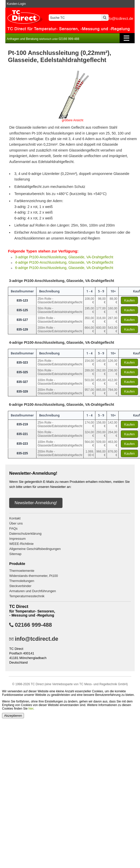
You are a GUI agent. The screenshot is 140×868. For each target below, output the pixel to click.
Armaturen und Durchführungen (33, 591)
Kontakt (15, 518)
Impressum (17, 539)
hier (31, 709)
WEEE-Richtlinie (21, 544)
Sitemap (15, 554)
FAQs (13, 528)
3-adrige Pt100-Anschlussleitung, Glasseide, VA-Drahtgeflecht (65, 257)
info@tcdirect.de (36, 639)
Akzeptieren (13, 716)
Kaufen (129, 300)
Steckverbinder (20, 586)
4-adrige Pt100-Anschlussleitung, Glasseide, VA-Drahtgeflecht (65, 262)
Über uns (16, 523)
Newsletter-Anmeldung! (36, 503)
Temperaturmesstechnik (27, 596)
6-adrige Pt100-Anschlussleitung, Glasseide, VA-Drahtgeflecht (65, 268)
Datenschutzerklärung (25, 534)
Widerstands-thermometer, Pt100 (34, 576)
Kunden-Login (16, 4)
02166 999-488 (33, 625)
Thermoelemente (22, 571)
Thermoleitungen (22, 581)
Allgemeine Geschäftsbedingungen (35, 549)
